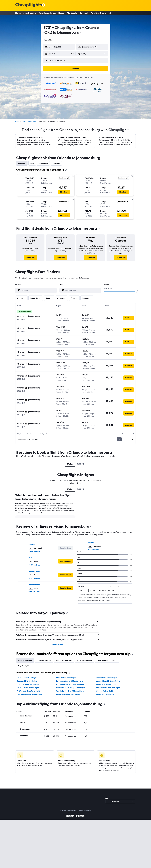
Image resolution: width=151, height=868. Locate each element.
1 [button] (119, 439)
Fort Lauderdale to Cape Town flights (70, 684)
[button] (58, 54)
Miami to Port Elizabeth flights (28, 688)
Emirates (32, 544)
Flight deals (72, 13)
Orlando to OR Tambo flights (106, 678)
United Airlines (34, 585)
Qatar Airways (34, 571)
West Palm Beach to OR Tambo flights (70, 691)
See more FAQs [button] (58, 645)
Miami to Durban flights (105, 691)
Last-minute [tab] (43, 163)
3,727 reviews (34, 578)
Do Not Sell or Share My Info (68, 810)
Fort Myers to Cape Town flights (29, 691)
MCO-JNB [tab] (81, 464)
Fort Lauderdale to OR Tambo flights (70, 681)
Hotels (61, 13)
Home (18, 13)
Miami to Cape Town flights (27, 678)
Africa (24, 121)
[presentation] (81, 33)
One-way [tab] (56, 163)
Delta (31, 558)
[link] (30, 258)
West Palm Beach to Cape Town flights (71, 688)
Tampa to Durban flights (105, 694)
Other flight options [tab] (85, 660)
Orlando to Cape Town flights (28, 684)
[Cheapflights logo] (29, 5)
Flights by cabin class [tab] (64, 660)
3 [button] (129, 439)
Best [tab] (32, 163)
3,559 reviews (34, 552)
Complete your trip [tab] (44, 660)
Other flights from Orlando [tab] (107, 660)
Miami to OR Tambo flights (66, 678)
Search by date (30, 13)
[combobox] (49, 40)
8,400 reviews (34, 565)
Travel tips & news (98, 13)
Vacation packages (47, 13)
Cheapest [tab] (22, 163)
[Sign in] (110, 13)
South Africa (32, 121)
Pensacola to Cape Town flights (68, 694)
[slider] (136, 291)
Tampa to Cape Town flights (106, 684)
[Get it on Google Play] (70, 816)
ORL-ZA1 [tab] (70, 464)
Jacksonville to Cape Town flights (108, 688)
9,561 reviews (34, 592)
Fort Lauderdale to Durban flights (29, 694)
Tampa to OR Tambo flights (27, 681)
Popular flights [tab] (24, 666)
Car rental (84, 13)
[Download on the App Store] (80, 816)
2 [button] (124, 439)
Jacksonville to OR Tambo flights (108, 681)
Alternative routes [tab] (25, 660)
